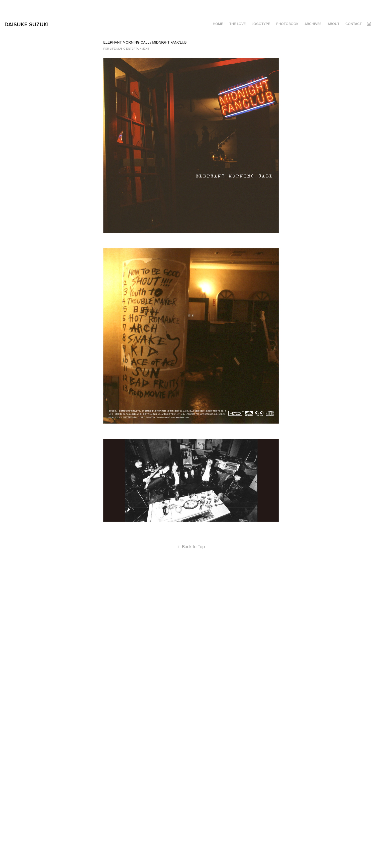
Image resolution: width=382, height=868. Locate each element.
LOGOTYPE (261, 24)
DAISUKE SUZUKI (27, 24)
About (333, 24)
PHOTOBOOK (287, 24)
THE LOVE (237, 24)
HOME (218, 24)
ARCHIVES (313, 24)
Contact (354, 24)
